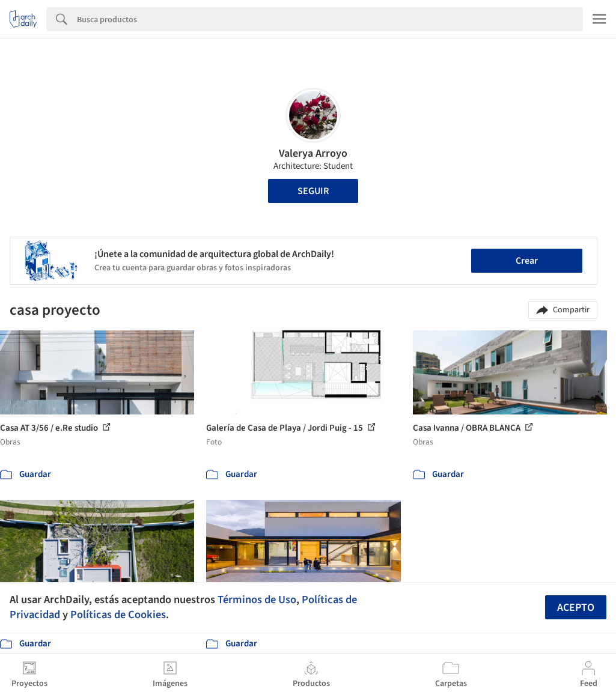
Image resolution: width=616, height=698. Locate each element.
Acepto (576, 608)
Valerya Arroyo (313, 153)
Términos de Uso (257, 599)
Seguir (313, 191)
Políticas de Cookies (118, 615)
